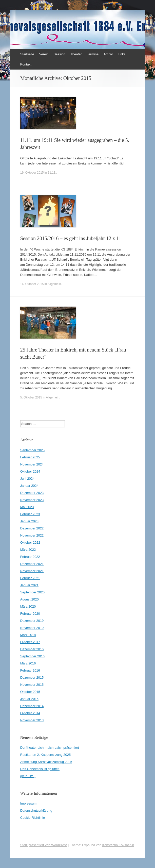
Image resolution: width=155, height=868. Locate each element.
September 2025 (32, 450)
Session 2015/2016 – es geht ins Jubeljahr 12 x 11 (71, 238)
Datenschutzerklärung (36, 811)
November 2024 (32, 464)
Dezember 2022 (32, 528)
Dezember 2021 (32, 564)
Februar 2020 (30, 614)
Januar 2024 (29, 486)
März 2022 (28, 550)
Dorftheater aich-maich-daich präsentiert (50, 748)
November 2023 (32, 500)
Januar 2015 (29, 699)
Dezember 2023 (32, 493)
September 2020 (32, 592)
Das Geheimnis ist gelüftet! (40, 769)
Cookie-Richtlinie (33, 818)
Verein (44, 54)
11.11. (52, 173)
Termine (93, 54)
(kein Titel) (28, 776)
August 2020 (30, 599)
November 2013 (32, 720)
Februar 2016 (30, 670)
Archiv (108, 54)
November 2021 (32, 571)
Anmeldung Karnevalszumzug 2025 (46, 762)
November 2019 (32, 628)
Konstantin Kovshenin (118, 845)
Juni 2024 (27, 479)
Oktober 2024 (30, 471)
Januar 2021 (29, 585)
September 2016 (32, 656)
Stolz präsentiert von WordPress (44, 845)
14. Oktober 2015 (32, 284)
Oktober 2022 (30, 542)
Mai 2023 (27, 507)
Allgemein (54, 284)
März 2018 (28, 635)
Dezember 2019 (32, 621)
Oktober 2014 (30, 713)
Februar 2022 (30, 557)
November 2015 (32, 685)
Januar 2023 (29, 521)
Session (60, 54)
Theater (76, 54)
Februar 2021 (30, 578)
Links (122, 54)
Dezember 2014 (32, 706)
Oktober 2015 (30, 692)
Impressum (28, 803)
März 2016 (28, 663)
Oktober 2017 (30, 642)
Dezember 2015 (32, 678)
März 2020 (28, 606)
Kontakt (26, 64)
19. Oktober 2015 (32, 173)
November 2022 (32, 535)
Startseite (27, 54)
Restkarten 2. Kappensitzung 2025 (45, 755)
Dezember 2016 (32, 649)
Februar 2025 (30, 457)
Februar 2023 (30, 514)
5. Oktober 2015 (31, 397)
